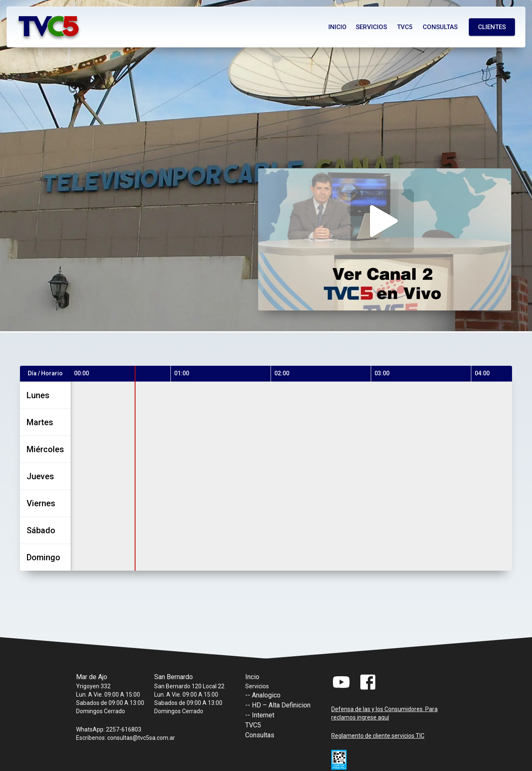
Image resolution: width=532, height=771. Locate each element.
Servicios (371, 27)
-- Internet (260, 715)
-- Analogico (263, 695)
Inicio (337, 27)
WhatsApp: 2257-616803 (109, 729)
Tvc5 (405, 27)
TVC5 (253, 725)
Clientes (492, 27)
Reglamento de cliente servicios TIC (378, 736)
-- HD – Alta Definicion (278, 705)
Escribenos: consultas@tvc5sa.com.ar (126, 738)
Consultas (440, 27)
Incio (252, 677)
